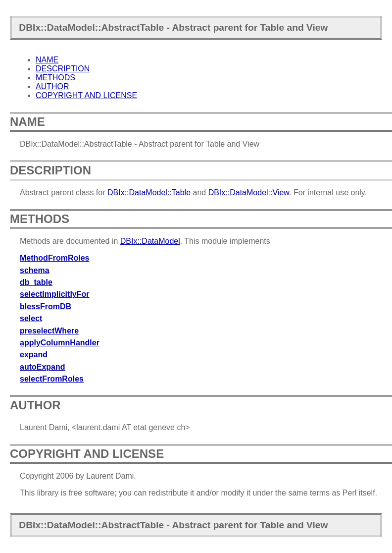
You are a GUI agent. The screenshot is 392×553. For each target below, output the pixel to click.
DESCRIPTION (63, 69)
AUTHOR (52, 86)
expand (34, 355)
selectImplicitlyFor (55, 294)
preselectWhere (49, 331)
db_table (36, 282)
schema (35, 270)
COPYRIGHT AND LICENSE (86, 95)
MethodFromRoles (54, 258)
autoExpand (43, 367)
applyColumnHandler (60, 343)
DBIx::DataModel (150, 241)
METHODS (55, 78)
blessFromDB (46, 306)
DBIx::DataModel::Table (149, 193)
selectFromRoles (52, 379)
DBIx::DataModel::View (249, 193)
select (31, 318)
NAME (47, 60)
